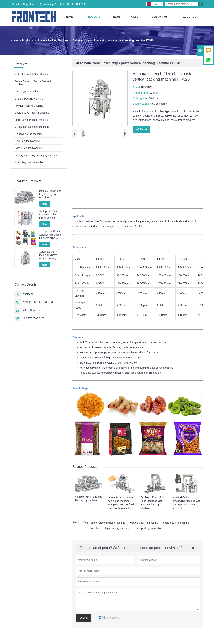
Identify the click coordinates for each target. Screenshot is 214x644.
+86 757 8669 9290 (33, 318)
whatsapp (28, 294)
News (117, 17)
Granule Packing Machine (53, 40)
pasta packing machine (176, 523)
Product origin (141, 93)
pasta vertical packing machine (108, 523)
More (45, 204)
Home (70, 17)
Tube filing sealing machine (30, 162)
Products (93, 17)
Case (135, 17)
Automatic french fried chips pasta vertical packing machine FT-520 (49, 255)
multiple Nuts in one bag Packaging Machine (50, 194)
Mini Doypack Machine (27, 92)
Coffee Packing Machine (28, 148)
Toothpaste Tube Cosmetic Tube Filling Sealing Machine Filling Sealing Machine (49, 215)
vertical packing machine (144, 523)
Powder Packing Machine (29, 106)
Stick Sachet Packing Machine (31, 120)
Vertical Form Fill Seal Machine (32, 74)
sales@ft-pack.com (26, 4)
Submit (84, 618)
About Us (190, 17)
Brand (137, 87)
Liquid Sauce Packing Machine (32, 113)
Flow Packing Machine (27, 141)
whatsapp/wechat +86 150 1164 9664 (65, 4)
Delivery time (141, 98)
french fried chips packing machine (110, 528)
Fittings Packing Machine (29, 134)
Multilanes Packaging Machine (31, 127)
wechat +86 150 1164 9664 (38, 302)
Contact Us (160, 17)
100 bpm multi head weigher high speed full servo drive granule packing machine (50, 235)
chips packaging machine (149, 528)
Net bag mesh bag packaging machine (36, 155)
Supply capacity (142, 104)
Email (141, 129)
